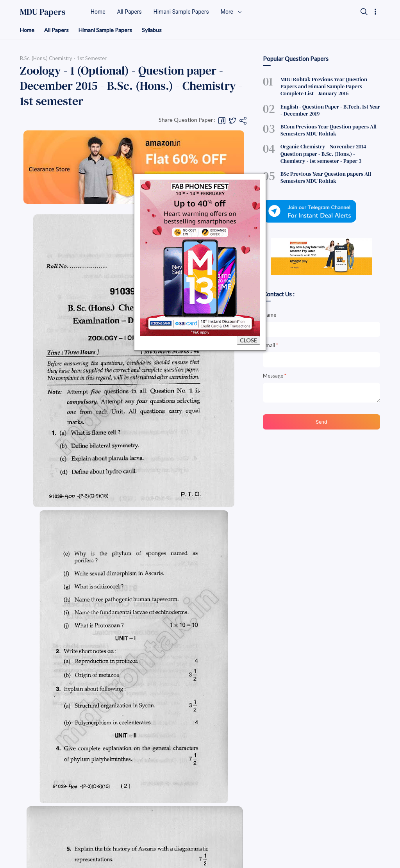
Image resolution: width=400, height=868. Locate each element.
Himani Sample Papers (105, 30)
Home (27, 30)
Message (275, 376)
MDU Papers (43, 12)
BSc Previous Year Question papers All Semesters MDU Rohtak (326, 177)
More (232, 12)
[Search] (364, 12)
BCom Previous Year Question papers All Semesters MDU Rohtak (329, 130)
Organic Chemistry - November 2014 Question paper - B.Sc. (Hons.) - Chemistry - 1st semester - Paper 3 (323, 153)
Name (270, 315)
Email (271, 345)
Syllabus (152, 30)
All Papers (56, 30)
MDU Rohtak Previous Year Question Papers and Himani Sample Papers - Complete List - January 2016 (324, 86)
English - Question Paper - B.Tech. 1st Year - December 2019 (330, 110)
